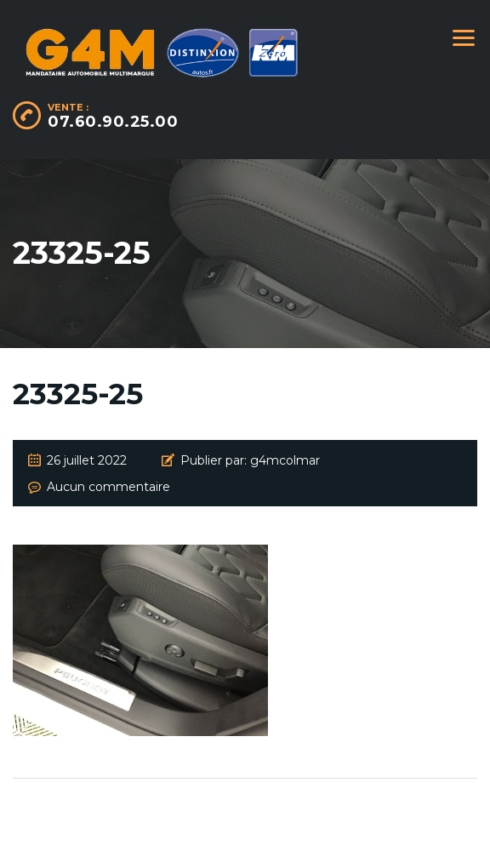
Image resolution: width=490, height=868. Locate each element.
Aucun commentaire (108, 487)
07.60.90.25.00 (113, 122)
